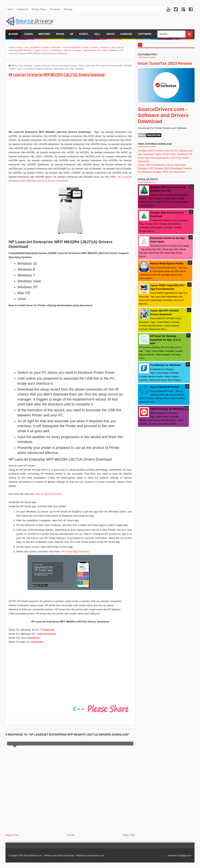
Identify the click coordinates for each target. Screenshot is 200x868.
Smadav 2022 (146, 168)
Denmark (46, 66)
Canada (37, 66)
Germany (90, 66)
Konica (84, 34)
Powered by (173, 855)
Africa (14, 66)
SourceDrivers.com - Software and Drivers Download (163, 115)
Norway (48, 69)
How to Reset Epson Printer (167, 263)
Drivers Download (60, 66)
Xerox (110, 34)
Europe (73, 66)
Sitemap (68, 9)
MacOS (40, 69)
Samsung (126, 34)
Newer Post (12, 835)
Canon (28, 34)
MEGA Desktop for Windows (167, 409)
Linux (19, 69)
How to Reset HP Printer (165, 387)
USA (72, 69)
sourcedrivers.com (95, 855)
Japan (13, 69)
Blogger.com (186, 855)
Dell (97, 34)
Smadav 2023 (162, 168)
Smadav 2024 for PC (166, 151)
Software (145, 34)
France (81, 66)
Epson (60, 34)
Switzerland (59, 69)
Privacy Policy (39, 9)
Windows (80, 69)
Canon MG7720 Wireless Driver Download (162, 165)
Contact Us (22, 9)
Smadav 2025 (160, 172)
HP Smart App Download (75, 552)
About (10, 9)
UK (67, 69)
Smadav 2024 (146, 151)
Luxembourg (29, 69)
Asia (20, 66)
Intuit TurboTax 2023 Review (165, 63)
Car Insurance (177, 172)
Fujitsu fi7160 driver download (171, 154)
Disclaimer (55, 9)
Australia (28, 66)
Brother (44, 34)
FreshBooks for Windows (166, 365)
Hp (72, 34)
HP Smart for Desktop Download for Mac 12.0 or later (166, 340)
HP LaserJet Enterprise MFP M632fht (114, 66)
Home (13, 34)
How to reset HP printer (49, 494)
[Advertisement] (70, 104)
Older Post (129, 835)
